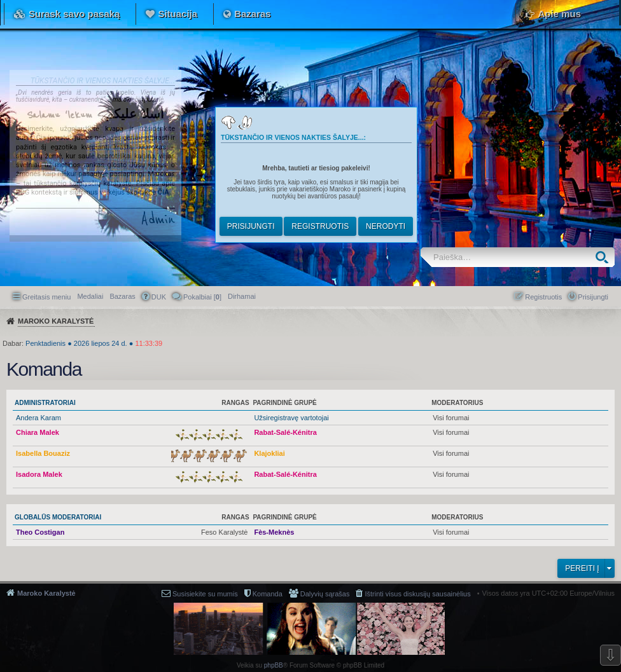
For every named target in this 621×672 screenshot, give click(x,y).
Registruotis (320, 226)
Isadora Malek (39, 474)
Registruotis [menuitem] (543, 297)
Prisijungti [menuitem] (593, 297)
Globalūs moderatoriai (58, 517)
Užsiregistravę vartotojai (291, 418)
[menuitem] (242, 296)
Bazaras (253, 14)
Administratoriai (45, 403)
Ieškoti (605, 257)
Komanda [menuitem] (268, 594)
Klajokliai (269, 453)
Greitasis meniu (46, 297)
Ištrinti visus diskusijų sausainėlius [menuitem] (417, 594)
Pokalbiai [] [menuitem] (202, 297)
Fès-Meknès (274, 532)
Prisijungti (251, 226)
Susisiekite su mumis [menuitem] (205, 594)
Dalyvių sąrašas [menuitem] (325, 594)
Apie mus (559, 14)
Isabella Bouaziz (43, 453)
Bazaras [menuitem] (122, 296)
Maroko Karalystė (46, 593)
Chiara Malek (38, 432)
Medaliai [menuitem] (90, 296)
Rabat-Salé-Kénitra (285, 432)
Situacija (178, 14)
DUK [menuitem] (159, 297)
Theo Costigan (40, 532)
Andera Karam (38, 418)
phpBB (274, 665)
